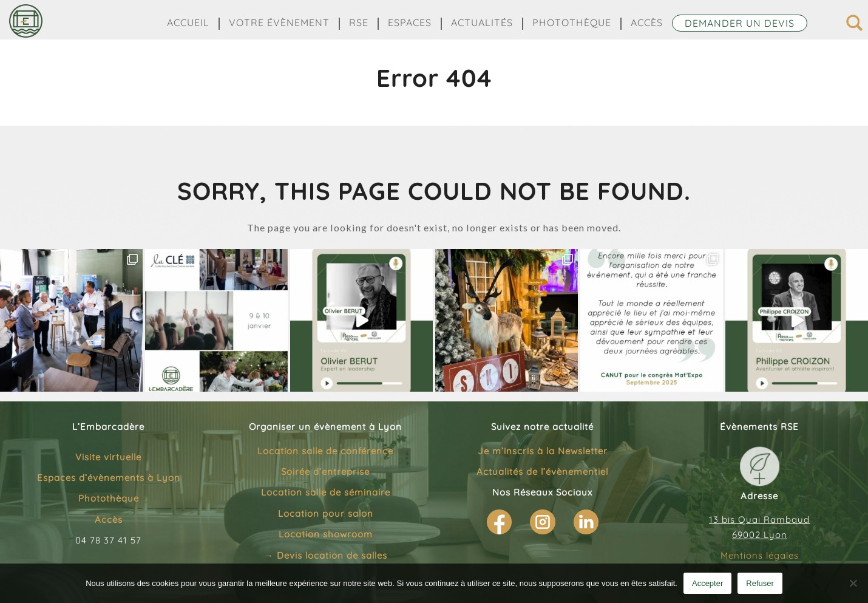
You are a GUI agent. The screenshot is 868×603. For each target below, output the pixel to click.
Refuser (760, 583)
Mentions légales (760, 555)
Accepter (707, 583)
